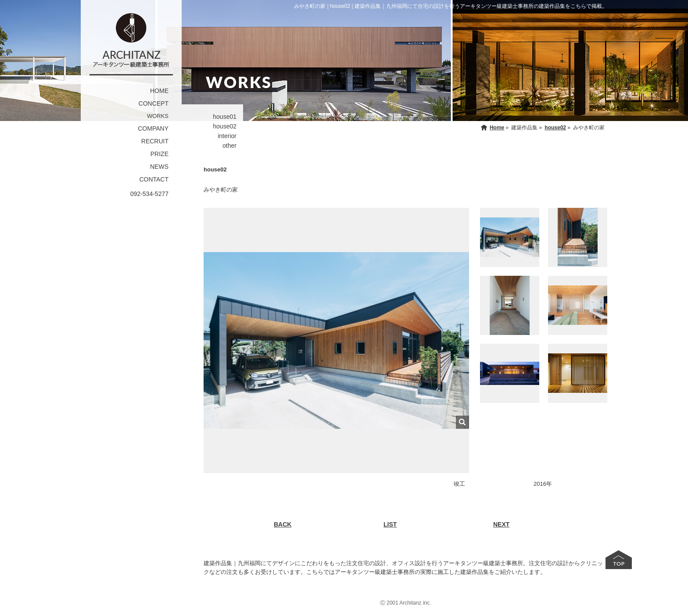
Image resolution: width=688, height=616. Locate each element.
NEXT (501, 524)
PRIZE (159, 154)
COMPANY (153, 128)
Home (497, 128)
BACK (283, 524)
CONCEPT (154, 103)
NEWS (159, 167)
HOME (159, 91)
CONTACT (154, 179)
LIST (390, 524)
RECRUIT (155, 141)
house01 (225, 117)
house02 (225, 126)
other (229, 146)
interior (227, 136)
